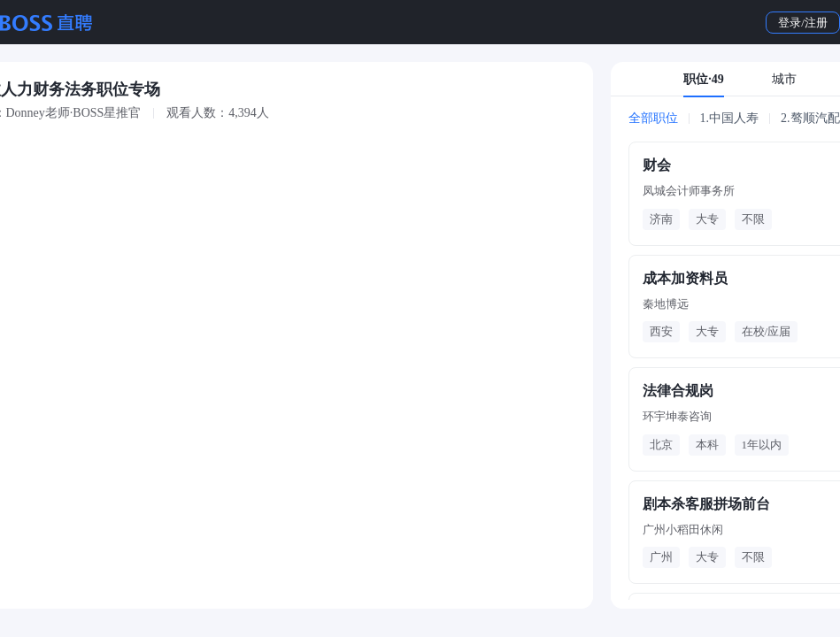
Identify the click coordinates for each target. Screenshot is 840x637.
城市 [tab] (784, 79)
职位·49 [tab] (704, 79)
